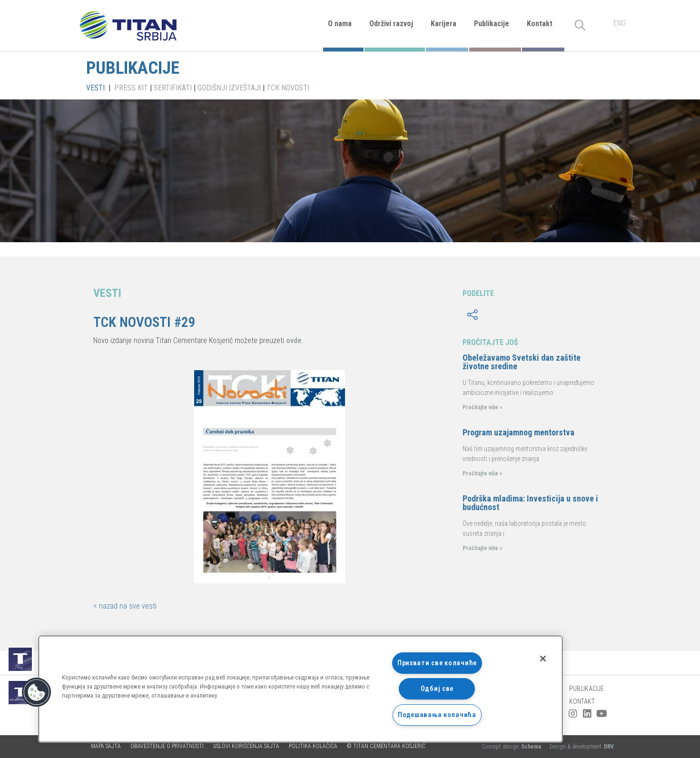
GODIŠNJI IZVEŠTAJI (229, 88)
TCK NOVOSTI (288, 88)
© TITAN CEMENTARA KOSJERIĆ (386, 746)
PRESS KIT (131, 88)
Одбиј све (437, 689)
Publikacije (492, 24)
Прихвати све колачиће (437, 663)
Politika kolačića (313, 746)
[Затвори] (543, 659)
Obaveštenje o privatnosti (167, 746)
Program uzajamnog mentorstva (518, 432)
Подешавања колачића (437, 715)
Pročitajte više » (482, 407)
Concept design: (512, 747)
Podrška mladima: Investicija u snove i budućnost (530, 503)
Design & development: (582, 747)
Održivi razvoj (391, 24)
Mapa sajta (106, 746)
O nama (340, 24)
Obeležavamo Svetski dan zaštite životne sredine (522, 362)
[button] (37, 692)
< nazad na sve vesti (125, 606)
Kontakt (540, 24)
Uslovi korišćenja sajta (246, 746)
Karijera (444, 24)
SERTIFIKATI (173, 88)
